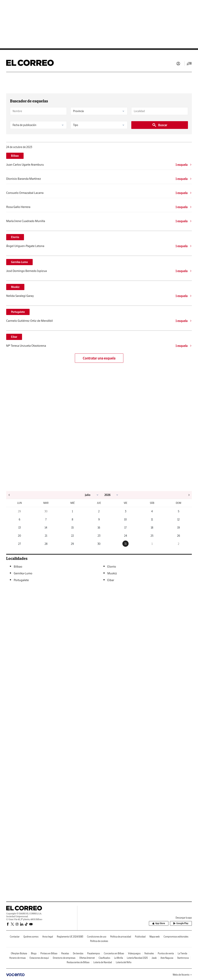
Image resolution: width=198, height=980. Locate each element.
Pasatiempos (94, 953)
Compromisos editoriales (176, 937)
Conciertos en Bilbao (114, 953)
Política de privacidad (121, 937)
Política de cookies (99, 941)
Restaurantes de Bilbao (78, 962)
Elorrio (15, 237)
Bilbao (15, 156)
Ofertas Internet (87, 958)
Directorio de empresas (64, 958)
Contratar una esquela (99, 358)
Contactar (15, 937)
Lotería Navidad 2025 (137, 958)
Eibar (14, 337)
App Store (159, 923)
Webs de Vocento (182, 975)
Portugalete (18, 312)
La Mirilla (119, 958)
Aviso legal (48, 937)
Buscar (160, 125)
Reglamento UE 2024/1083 (70, 937)
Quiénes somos (31, 937)
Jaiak (154, 958)
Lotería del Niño (124, 962)
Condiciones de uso (97, 937)
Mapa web (155, 937)
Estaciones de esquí (39, 958)
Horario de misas (17, 958)
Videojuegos (134, 953)
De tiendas (78, 953)
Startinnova (183, 958)
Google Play (181, 923)
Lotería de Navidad (103, 962)
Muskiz (15, 287)
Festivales (149, 953)
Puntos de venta (166, 953)
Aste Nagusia (167, 958)
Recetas (65, 953)
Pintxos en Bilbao (49, 953)
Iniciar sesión (178, 64)
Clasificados (104, 958)
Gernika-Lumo (19, 262)
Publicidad (140, 937)
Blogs (34, 953)
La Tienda (182, 953)
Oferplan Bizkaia (19, 953)
